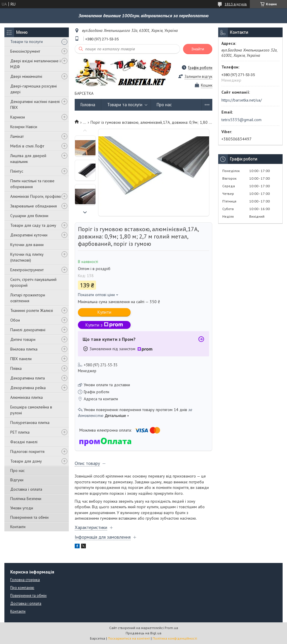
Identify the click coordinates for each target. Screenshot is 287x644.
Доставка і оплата (26, 489)
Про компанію (22, 588)
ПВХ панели (21, 359)
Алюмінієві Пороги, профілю (36, 196)
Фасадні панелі (24, 442)
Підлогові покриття (27, 451)
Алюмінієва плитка (27, 397)
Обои (15, 320)
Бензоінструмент (25, 51)
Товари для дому (26, 461)
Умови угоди (22, 508)
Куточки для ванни (27, 245)
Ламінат (17, 136)
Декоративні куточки (29, 235)
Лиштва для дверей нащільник (28, 159)
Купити (104, 312)
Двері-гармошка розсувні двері (34, 89)
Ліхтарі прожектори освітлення (28, 298)
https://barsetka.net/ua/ (242, 100)
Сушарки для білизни (29, 216)
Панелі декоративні (28, 330)
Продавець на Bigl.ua (143, 633)
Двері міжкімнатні (26, 76)
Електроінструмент (27, 270)
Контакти (18, 527)
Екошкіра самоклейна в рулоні (31, 410)
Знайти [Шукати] (198, 49)
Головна (88, 105)
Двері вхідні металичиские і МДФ (35, 64)
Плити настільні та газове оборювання (32, 184)
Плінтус (17, 171)
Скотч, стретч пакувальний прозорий (33, 282)
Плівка (16, 368)
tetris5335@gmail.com (241, 120)
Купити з (104, 325)
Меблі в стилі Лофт (27, 146)
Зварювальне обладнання (34, 206)
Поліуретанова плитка (30, 423)
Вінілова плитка (24, 349)
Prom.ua (171, 628)
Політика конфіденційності (175, 638)
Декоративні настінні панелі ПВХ (35, 104)
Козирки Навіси (24, 127)
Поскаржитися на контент (129, 638)
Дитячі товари (23, 339)
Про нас (17, 470)
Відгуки (17, 480)
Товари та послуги (27, 42)
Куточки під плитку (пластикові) (27, 257)
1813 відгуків (236, 4)
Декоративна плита (28, 378)
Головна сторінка (25, 580)
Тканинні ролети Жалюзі (32, 310)
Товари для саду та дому (33, 225)
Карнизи (18, 117)
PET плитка (20, 432)
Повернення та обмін (29, 517)
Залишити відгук (198, 77)
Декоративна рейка (28, 388)
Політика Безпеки (26, 499)
